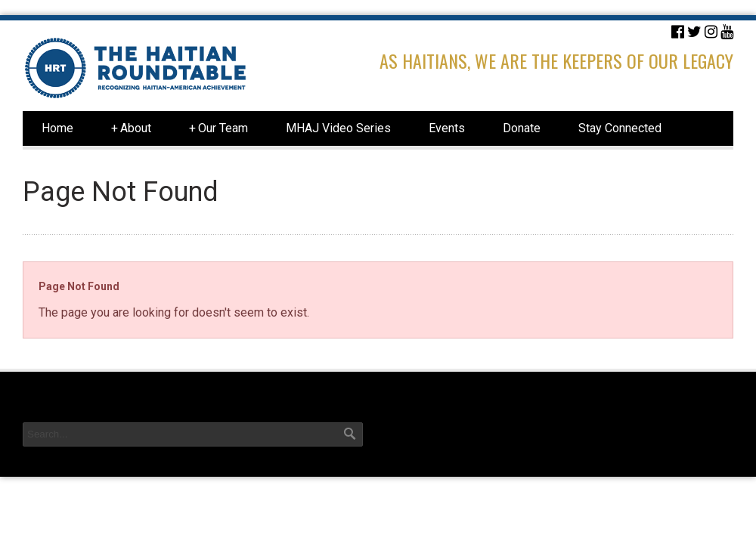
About (131, 128)
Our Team (218, 128)
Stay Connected (620, 128)
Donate (522, 128)
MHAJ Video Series (338, 128)
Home (57, 128)
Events (447, 128)
